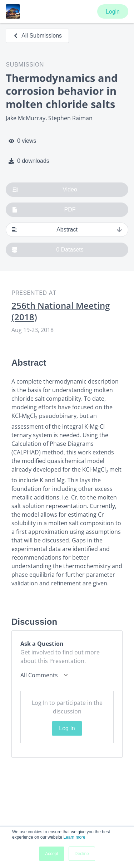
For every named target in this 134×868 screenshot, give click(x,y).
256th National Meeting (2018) (61, 311)
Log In (67, 728)
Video (44, 190)
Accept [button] (52, 854)
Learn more (74, 837)
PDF (44, 210)
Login (113, 12)
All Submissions (37, 36)
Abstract (67, 230)
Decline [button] (82, 854)
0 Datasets (48, 250)
